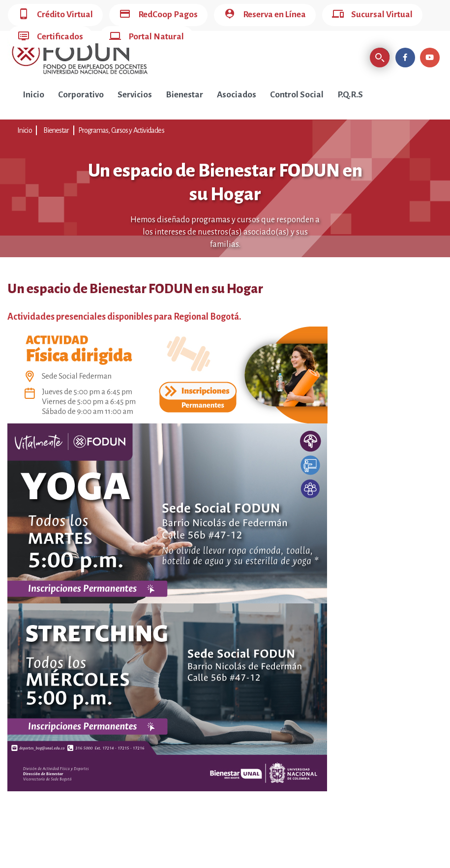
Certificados (50, 37)
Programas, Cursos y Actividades (121, 130)
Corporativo (81, 95)
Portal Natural (147, 37)
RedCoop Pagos (158, 15)
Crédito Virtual (55, 15)
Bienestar (184, 95)
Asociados (237, 95)
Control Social (297, 95)
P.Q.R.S (350, 95)
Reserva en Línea (265, 15)
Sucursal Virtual (372, 15)
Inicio (33, 95)
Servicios (135, 95)
